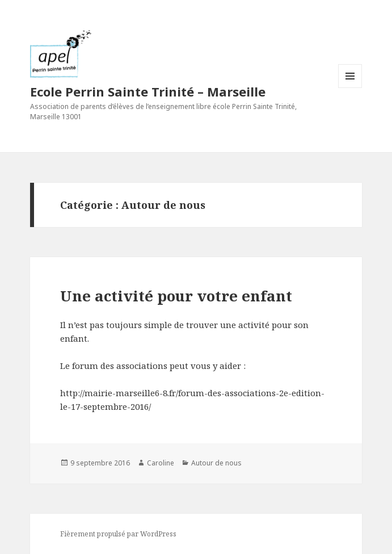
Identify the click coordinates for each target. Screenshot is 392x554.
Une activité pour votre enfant (176, 296)
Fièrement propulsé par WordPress (118, 534)
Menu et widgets (350, 88)
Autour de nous (216, 463)
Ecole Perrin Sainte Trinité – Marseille (148, 91)
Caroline (161, 463)
